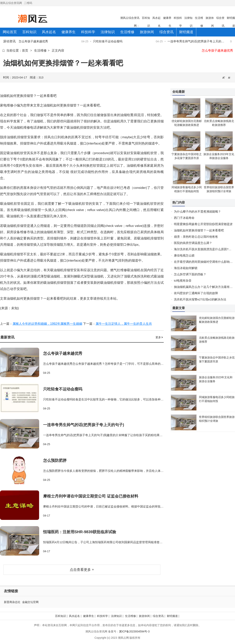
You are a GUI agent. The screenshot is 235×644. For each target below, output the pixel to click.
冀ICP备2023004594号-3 (134, 631)
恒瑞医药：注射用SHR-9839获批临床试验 (80, 532)
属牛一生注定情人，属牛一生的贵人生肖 (124, 324)
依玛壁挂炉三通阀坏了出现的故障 (196, 293)
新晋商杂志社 (12, 602)
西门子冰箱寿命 (184, 218)
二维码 (28, 3)
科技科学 (102, 616)
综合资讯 (158, 616)
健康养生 (89, 616)
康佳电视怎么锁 (184, 255)
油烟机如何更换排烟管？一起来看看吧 (199, 230)
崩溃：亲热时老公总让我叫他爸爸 (196, 237)
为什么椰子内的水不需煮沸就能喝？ (197, 211)
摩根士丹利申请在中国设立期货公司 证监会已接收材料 (91, 496)
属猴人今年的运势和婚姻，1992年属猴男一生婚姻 (47, 324)
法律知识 (116, 616)
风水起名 (74, 616)
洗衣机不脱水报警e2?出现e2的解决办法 (200, 299)
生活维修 (40, 50)
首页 (25, 50)
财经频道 (172, 616)
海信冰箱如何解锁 (186, 268)
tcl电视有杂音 (183, 281)
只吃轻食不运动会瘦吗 (108, 41)
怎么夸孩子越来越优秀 (34, 41)
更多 (159, 337)
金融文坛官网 (30, 602)
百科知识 (61, 616)
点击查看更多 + (82, 570)
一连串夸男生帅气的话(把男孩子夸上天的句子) (84, 425)
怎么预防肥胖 (55, 460)
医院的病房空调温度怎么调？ (193, 243)
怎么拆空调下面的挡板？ (190, 274)
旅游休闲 (144, 616)
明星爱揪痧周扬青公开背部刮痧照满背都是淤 (203, 224)
